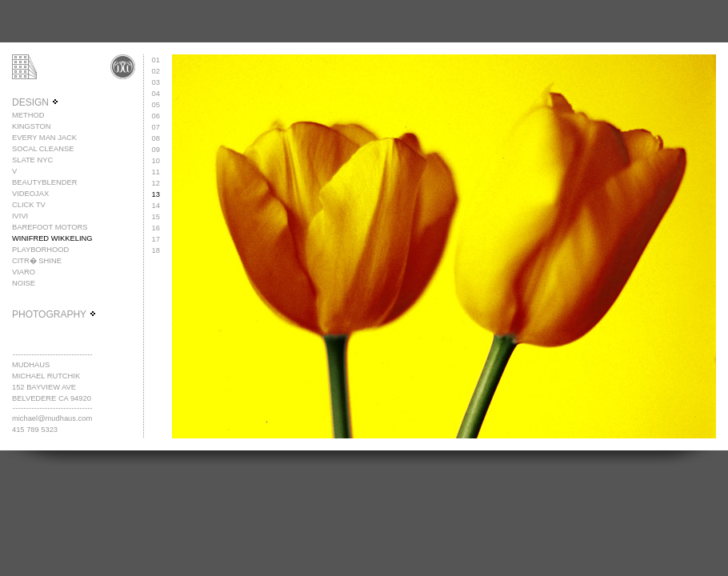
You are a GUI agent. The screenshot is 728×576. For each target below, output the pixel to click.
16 (156, 228)
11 (156, 172)
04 (156, 94)
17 (156, 239)
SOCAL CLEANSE (43, 149)
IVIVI (20, 216)
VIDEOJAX (30, 194)
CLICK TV (29, 205)
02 (156, 71)
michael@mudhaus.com (52, 418)
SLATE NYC (32, 160)
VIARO (24, 272)
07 (156, 127)
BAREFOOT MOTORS (50, 227)
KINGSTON (32, 126)
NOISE (24, 283)
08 (156, 138)
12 (156, 183)
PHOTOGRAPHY (54, 314)
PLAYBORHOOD (40, 250)
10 (156, 161)
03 (156, 82)
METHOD (28, 115)
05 (156, 105)
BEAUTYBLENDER (44, 182)
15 (156, 217)
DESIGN (36, 102)
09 (156, 150)
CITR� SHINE (37, 261)
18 (156, 250)
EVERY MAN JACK (44, 138)
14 (156, 206)
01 (156, 60)
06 (156, 116)
